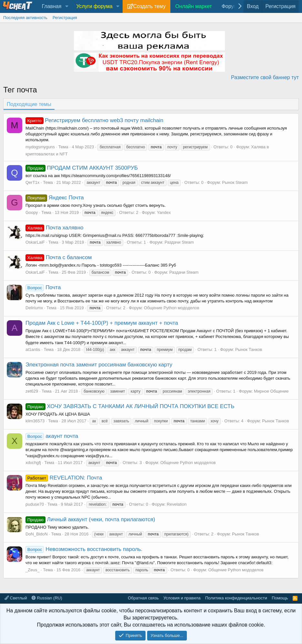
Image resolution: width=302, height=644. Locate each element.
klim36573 (35, 421)
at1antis (33, 349)
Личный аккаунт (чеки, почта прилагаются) (90, 519)
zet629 (32, 391)
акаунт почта (52, 436)
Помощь (280, 598)
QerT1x (32, 182)
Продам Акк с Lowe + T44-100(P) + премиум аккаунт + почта (102, 323)
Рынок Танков (249, 349)
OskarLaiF (35, 242)
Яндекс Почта (55, 198)
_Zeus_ (32, 570)
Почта (43, 287)
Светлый (16, 598)
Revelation (177, 504)
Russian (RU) (47, 598)
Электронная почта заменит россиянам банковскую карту (99, 365)
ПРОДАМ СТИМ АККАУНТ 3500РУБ (82, 168)
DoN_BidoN (37, 534)
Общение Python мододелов (171, 308)
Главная (51, 6)
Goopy (32, 212)
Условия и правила (182, 598)
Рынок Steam (235, 182)
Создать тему (149, 6)
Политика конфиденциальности (236, 598)
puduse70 (35, 504)
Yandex (164, 212)
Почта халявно (55, 228)
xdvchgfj (33, 463)
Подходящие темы (29, 104)
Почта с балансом (59, 257)
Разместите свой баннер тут (265, 77)
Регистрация (65, 18)
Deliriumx (34, 308)
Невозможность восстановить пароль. (84, 549)
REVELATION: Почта (64, 478)
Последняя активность (25, 18)
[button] (67, 6)
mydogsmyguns (40, 147)
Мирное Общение (271, 391)
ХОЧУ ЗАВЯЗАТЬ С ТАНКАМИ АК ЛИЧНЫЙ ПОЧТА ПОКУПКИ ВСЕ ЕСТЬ (130, 406)
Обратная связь (143, 598)
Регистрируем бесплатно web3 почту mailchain (94, 120)
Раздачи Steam (179, 242)
